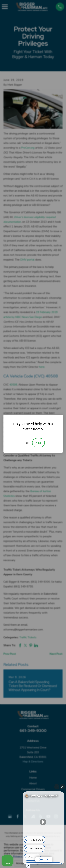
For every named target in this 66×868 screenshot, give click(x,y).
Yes (38, 443)
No (27, 443)
